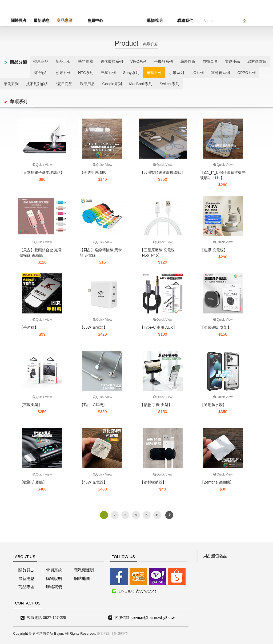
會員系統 (54, 570)
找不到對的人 (37, 84)
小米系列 (176, 73)
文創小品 (232, 61)
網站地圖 (82, 578)
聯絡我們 (185, 20)
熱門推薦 (86, 61)
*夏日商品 (64, 84)
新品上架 (63, 61)
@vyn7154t (146, 591)
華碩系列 (154, 73)
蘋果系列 (63, 73)
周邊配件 (41, 73)
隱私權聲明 (84, 570)
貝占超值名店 (127, 15)
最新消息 (42, 20)
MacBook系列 (141, 84)
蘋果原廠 (188, 61)
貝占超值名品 (215, 556)
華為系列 (11, 84)
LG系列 (198, 73)
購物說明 (162, 20)
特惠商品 (41, 61)
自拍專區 (210, 61)
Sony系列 (131, 73)
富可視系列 (220, 73)
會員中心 (87, 20)
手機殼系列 (163, 61)
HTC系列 (86, 73)
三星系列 (108, 73)
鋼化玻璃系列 (112, 61)
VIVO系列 (138, 61)
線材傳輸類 (257, 61)
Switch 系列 (169, 84)
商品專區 (65, 20)
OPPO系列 (246, 73)
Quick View (42, 165)
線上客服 (12, 309)
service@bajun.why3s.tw (153, 617)
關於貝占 (19, 20)
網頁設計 (104, 633)
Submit (228, 20)
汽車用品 (87, 84)
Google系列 (112, 84)
